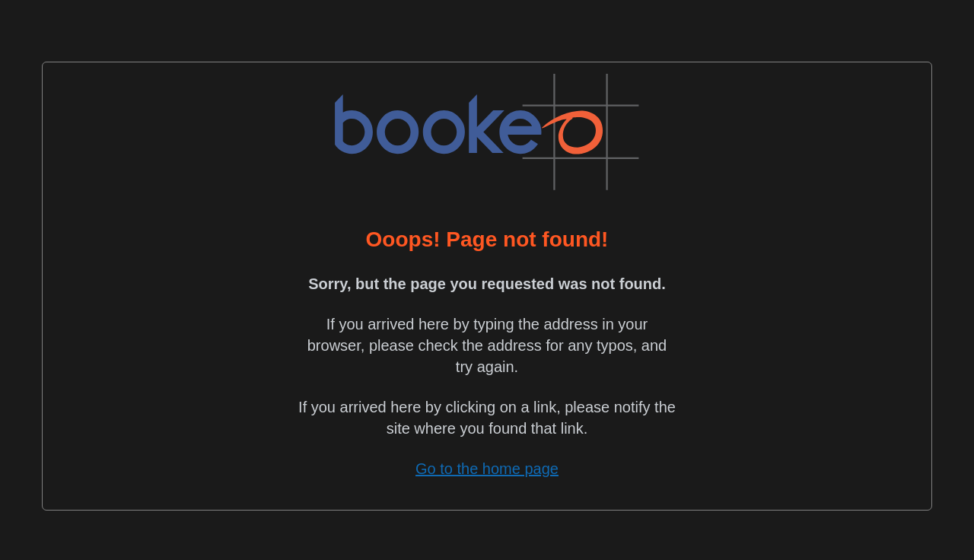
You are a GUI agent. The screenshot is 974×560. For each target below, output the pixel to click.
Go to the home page (487, 469)
